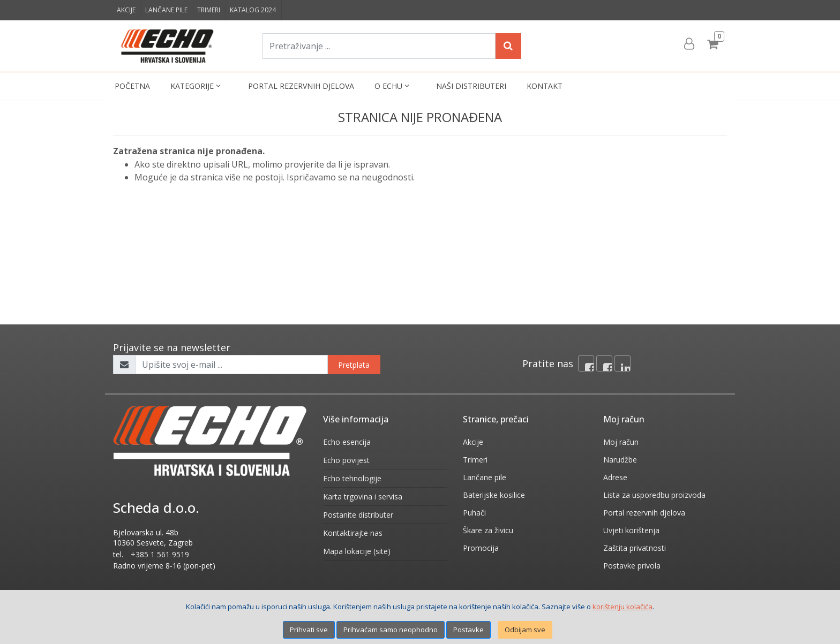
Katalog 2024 (253, 10)
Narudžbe (620, 460)
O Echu (393, 86)
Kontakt (545, 86)
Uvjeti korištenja (631, 530)
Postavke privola (632, 566)
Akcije (126, 10)
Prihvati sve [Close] (309, 630)
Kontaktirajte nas (353, 533)
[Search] (508, 46)
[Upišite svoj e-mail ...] (231, 365)
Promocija (481, 548)
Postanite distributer (358, 515)
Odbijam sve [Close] (525, 630)
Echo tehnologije (352, 478)
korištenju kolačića (622, 607)
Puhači (474, 513)
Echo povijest (346, 460)
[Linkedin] (622, 363)
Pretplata (354, 365)
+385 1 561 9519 (160, 554)
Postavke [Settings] (468, 630)
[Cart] (714, 44)
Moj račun (621, 442)
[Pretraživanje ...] (379, 46)
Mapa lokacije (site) (357, 551)
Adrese (615, 477)
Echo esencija (347, 442)
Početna (132, 86)
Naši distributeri (471, 86)
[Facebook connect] (604, 363)
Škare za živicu (488, 530)
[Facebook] (586, 363)
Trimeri (209, 10)
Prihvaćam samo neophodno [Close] (391, 630)
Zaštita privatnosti (635, 548)
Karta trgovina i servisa (363, 497)
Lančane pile (166, 10)
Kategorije (197, 86)
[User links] (688, 44)
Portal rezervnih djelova (301, 86)
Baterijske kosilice (494, 495)
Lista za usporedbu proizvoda (654, 495)
